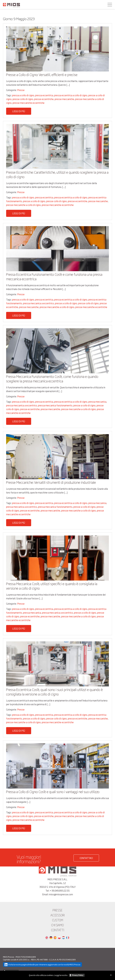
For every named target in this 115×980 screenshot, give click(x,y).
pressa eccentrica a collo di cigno (71, 95)
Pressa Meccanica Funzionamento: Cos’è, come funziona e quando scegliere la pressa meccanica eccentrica (52, 379)
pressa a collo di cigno (23, 95)
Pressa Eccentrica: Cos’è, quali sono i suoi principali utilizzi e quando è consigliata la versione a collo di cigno (54, 692)
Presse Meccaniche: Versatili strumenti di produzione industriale (51, 482)
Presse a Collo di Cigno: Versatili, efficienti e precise (42, 75)
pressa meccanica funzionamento (55, 405)
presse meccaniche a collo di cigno (23, 205)
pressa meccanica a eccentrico (38, 303)
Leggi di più (19, 111)
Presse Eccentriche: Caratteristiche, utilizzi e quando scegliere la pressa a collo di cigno (57, 174)
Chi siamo (57, 925)
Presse (21, 90)
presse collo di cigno (23, 99)
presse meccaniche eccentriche (29, 103)
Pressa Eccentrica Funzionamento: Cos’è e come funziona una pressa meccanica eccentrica (54, 277)
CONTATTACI (86, 858)
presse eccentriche (44, 99)
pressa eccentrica (44, 95)
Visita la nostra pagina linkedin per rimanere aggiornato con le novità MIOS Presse (44, 964)
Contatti (58, 930)
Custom (58, 920)
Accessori (57, 915)
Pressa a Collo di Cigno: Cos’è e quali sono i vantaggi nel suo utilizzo (53, 792)
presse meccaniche (64, 99)
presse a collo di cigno (34, 201)
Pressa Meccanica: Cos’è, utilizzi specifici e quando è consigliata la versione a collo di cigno (52, 586)
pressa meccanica (97, 402)
